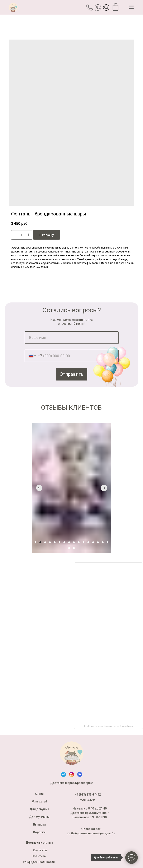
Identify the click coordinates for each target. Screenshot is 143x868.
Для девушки (39, 809)
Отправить (72, 374)
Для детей (39, 801)
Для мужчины (39, 817)
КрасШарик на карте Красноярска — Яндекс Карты (108, 726)
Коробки (39, 832)
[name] (72, 338)
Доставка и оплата (39, 843)
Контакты (40, 850)
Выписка (39, 824)
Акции (39, 794)
